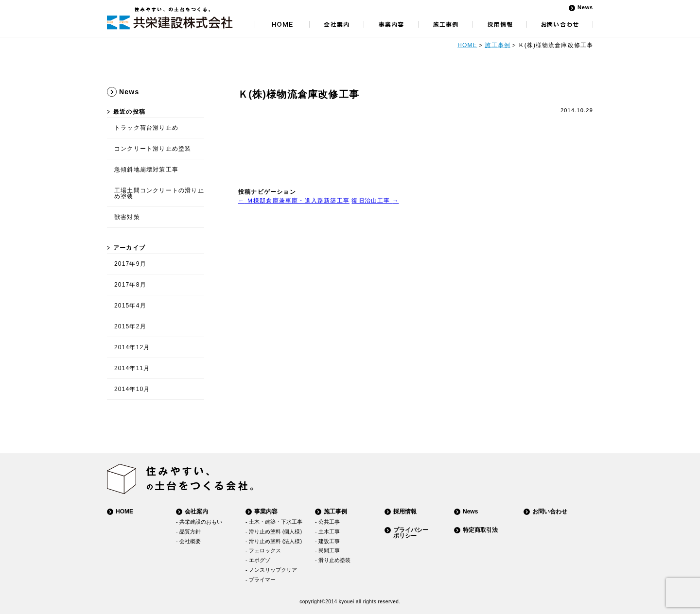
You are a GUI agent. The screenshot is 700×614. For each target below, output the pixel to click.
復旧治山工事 (375, 201)
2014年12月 (132, 347)
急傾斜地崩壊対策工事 (146, 170)
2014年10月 (132, 389)
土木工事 (329, 531)
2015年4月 (130, 306)
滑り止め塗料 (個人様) (275, 531)
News (585, 7)
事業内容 (266, 512)
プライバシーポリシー (411, 533)
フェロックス (265, 550)
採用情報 (405, 512)
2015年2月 (130, 326)
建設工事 (329, 541)
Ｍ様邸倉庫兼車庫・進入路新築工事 (294, 201)
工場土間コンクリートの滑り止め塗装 (159, 193)
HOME (467, 45)
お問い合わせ (550, 512)
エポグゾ (260, 560)
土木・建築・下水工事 (276, 522)
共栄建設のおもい (201, 522)
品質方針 (190, 531)
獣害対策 (127, 217)
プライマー (262, 580)
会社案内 (196, 512)
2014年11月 (132, 368)
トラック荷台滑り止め (146, 128)
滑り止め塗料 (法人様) (275, 541)
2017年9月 (130, 264)
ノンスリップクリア (273, 570)
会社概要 (190, 541)
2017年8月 (130, 285)
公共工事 (329, 522)
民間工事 (329, 550)
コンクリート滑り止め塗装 (153, 149)
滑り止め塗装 (334, 560)
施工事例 (497, 45)
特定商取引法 (480, 530)
